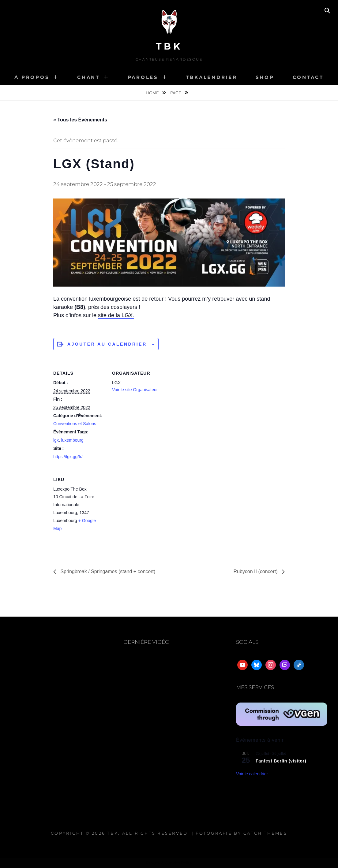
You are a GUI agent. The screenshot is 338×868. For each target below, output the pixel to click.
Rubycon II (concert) (256, 571)
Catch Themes (265, 833)
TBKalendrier (212, 77)
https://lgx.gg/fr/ (68, 457)
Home (153, 93)
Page (176, 93)
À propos (32, 77)
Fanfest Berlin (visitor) (281, 761)
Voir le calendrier (252, 774)
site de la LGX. (116, 315)
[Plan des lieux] (144, 508)
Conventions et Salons (75, 424)
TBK (169, 46)
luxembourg (72, 440)
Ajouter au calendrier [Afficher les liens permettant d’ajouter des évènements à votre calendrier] (107, 344)
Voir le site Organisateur (135, 390)
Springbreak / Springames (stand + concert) (107, 571)
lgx (56, 440)
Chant (88, 77)
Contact (308, 77)
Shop (265, 77)
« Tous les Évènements (80, 120)
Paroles (143, 77)
